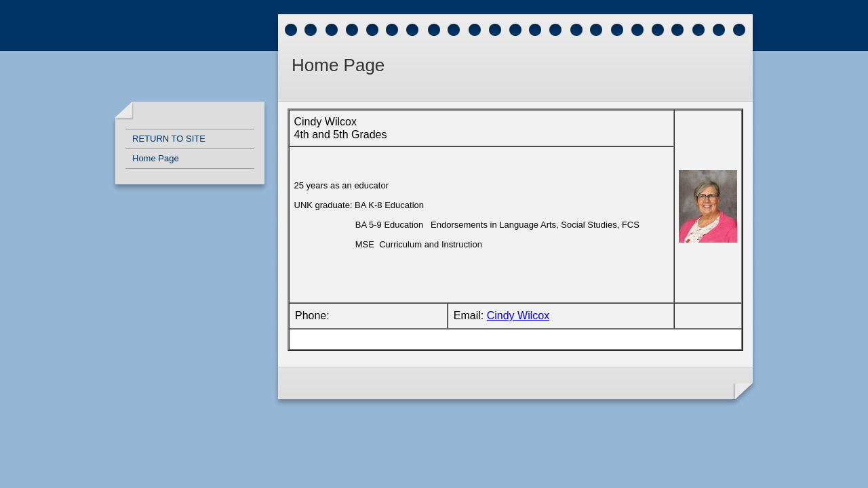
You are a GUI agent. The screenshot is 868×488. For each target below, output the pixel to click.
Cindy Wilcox (518, 316)
